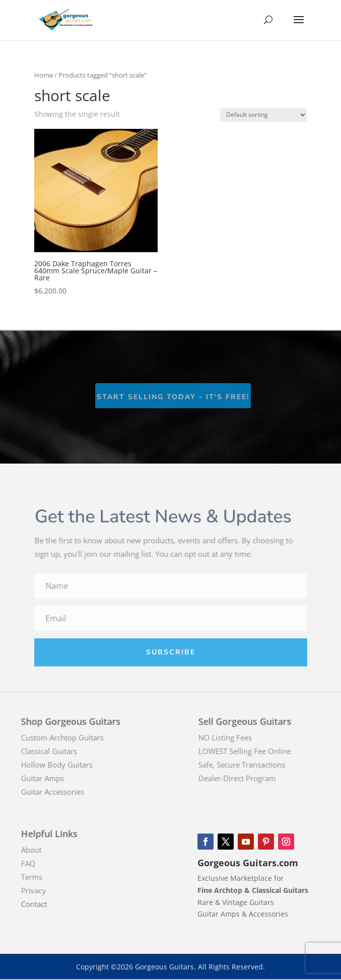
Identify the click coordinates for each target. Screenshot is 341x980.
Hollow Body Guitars (62, 765)
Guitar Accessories (58, 791)
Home (44, 75)
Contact (41, 903)
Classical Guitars (55, 751)
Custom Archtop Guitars (67, 738)
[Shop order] (263, 115)
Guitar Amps (49, 778)
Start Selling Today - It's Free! (173, 397)
